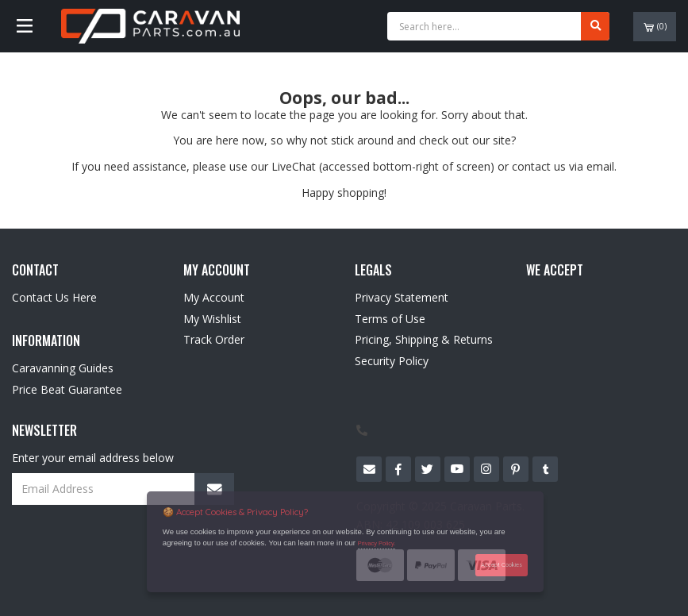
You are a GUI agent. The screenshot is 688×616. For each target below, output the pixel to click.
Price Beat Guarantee (67, 389)
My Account (214, 297)
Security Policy (392, 361)
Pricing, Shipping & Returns (424, 339)
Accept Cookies (502, 565)
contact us (539, 166)
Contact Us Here (54, 297)
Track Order (214, 339)
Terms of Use (390, 319)
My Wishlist (212, 319)
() (655, 27)
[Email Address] (123, 489)
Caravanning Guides (63, 368)
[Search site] (595, 26)
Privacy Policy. (377, 543)
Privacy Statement (402, 297)
